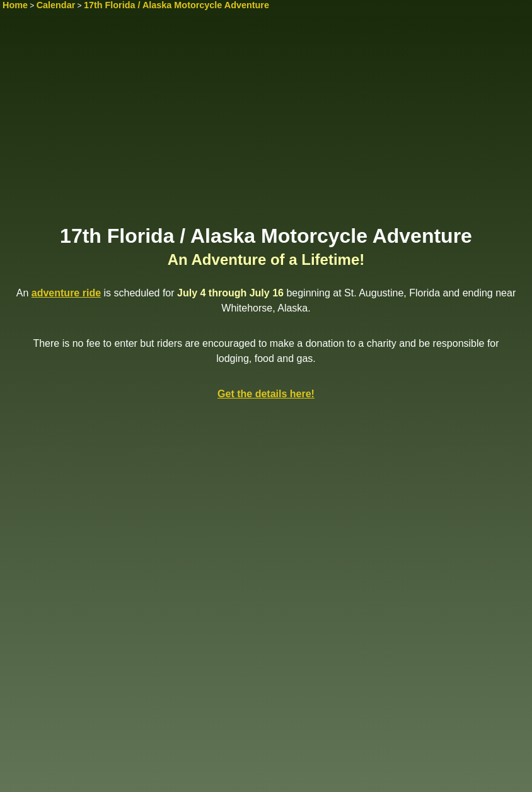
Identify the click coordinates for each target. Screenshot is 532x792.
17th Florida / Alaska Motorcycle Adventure (176, 5)
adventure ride (66, 293)
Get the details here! (266, 394)
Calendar (56, 5)
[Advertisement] (266, 124)
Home (15, 5)
